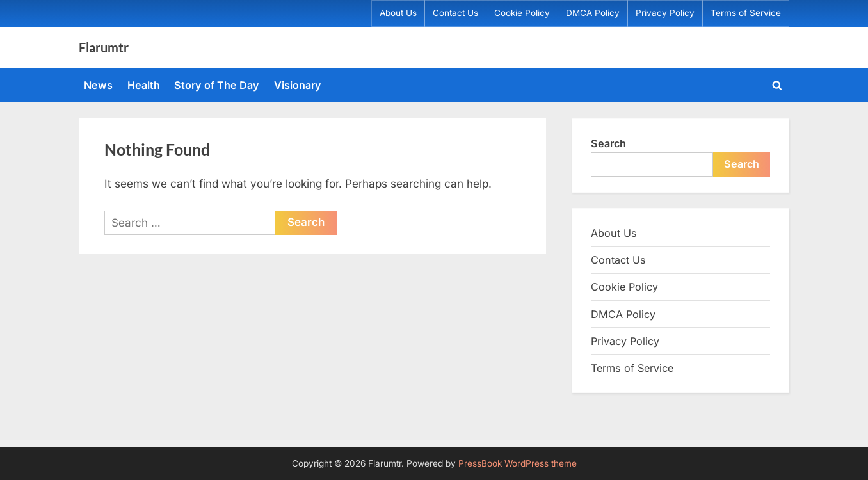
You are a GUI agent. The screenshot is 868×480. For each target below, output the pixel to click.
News (98, 85)
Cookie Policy (522, 13)
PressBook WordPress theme (518, 463)
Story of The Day (217, 85)
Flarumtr (104, 47)
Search (608, 143)
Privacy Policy (665, 13)
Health (144, 85)
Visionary (298, 85)
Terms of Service (746, 13)
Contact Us (455, 13)
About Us (398, 13)
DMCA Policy (593, 13)
